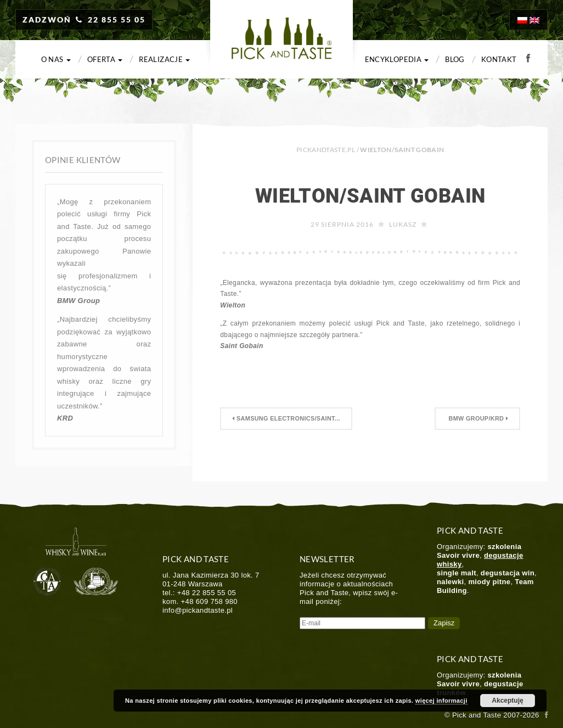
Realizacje (164, 59)
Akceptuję (507, 701)
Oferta (105, 59)
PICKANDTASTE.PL (326, 150)
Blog (455, 59)
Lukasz (403, 224)
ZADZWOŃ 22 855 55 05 (84, 19)
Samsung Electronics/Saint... (286, 418)
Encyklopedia (397, 59)
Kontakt (499, 59)
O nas (56, 59)
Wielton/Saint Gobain (370, 196)
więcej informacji (441, 701)
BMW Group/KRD (477, 418)
